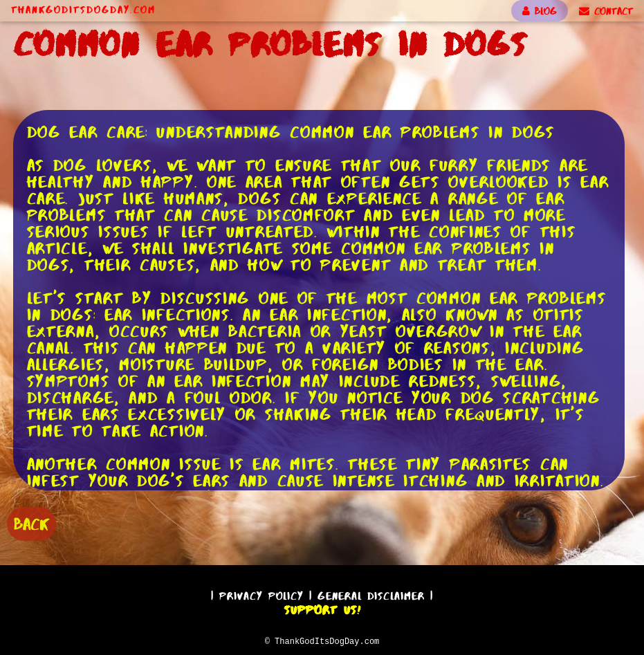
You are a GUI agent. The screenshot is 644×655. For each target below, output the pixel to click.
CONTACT (606, 11)
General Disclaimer (371, 594)
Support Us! (322, 608)
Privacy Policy (261, 594)
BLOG (540, 11)
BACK (31, 523)
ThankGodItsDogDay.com (83, 10)
